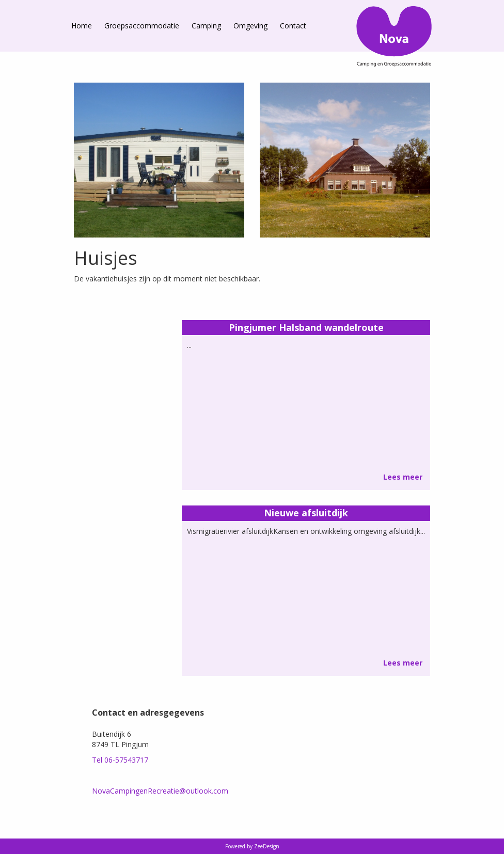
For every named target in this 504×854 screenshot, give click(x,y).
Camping (206, 26)
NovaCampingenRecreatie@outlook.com (160, 791)
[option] (159, 160)
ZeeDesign (267, 846)
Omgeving (250, 26)
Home (82, 26)
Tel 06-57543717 (120, 760)
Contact (293, 26)
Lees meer (403, 477)
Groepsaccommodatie (142, 26)
